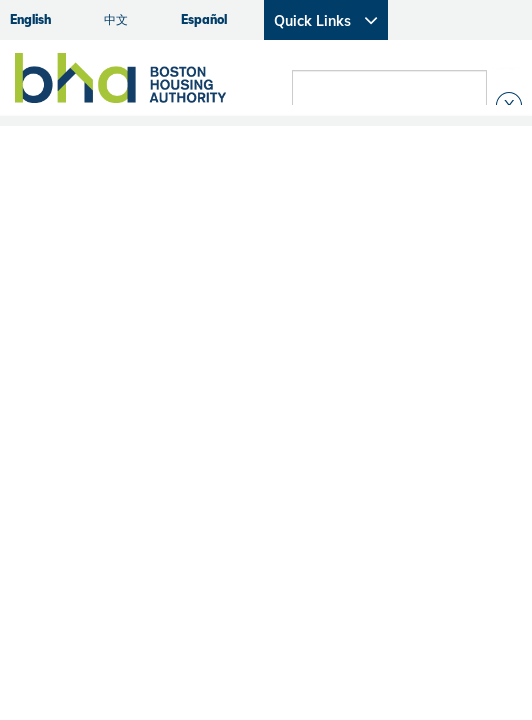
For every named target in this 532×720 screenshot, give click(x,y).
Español (204, 19)
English (30, 19)
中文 (116, 19)
